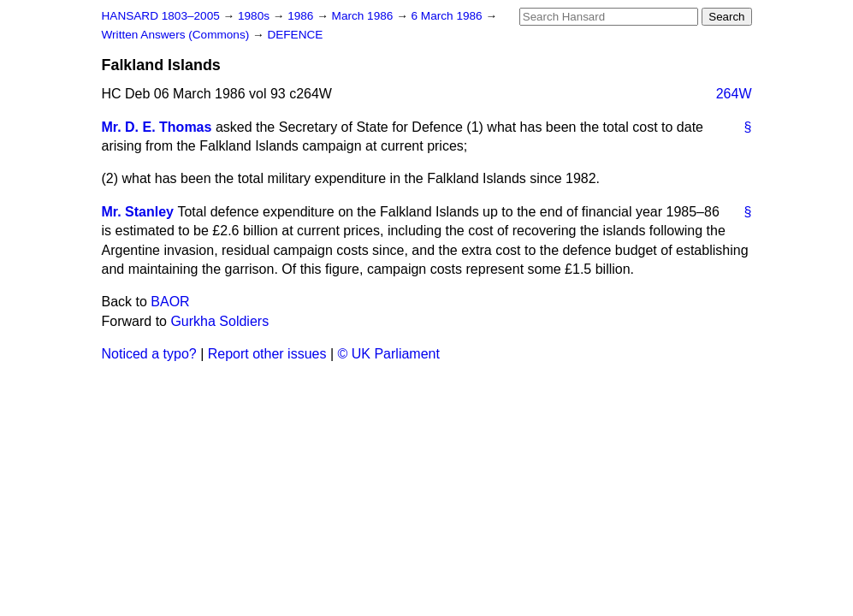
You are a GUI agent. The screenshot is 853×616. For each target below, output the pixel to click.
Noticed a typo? (149, 354)
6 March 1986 (449, 16)
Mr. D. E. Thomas (157, 127)
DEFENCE (295, 35)
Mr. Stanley (138, 212)
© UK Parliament (389, 354)
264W (734, 94)
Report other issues (267, 354)
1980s (255, 16)
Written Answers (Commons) (178, 35)
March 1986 (364, 16)
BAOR (170, 302)
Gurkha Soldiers (219, 321)
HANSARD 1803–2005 (161, 16)
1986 (302, 16)
